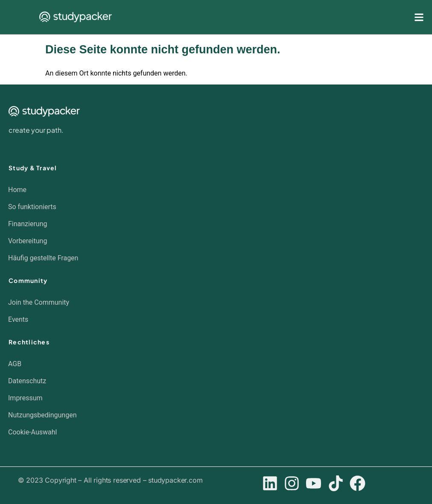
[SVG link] (76, 17)
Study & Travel (33, 168)
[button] (212, 432)
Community (28, 280)
